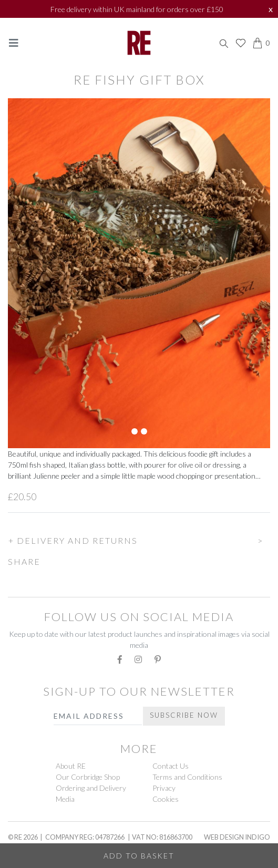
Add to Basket (139, 856)
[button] (139, 539)
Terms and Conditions (187, 777)
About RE (71, 766)
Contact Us (171, 766)
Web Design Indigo (237, 837)
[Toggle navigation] (14, 43)
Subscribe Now (184, 715)
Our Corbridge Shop (88, 777)
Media (65, 799)
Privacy (164, 788)
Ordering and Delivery (91, 788)
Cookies (166, 799)
